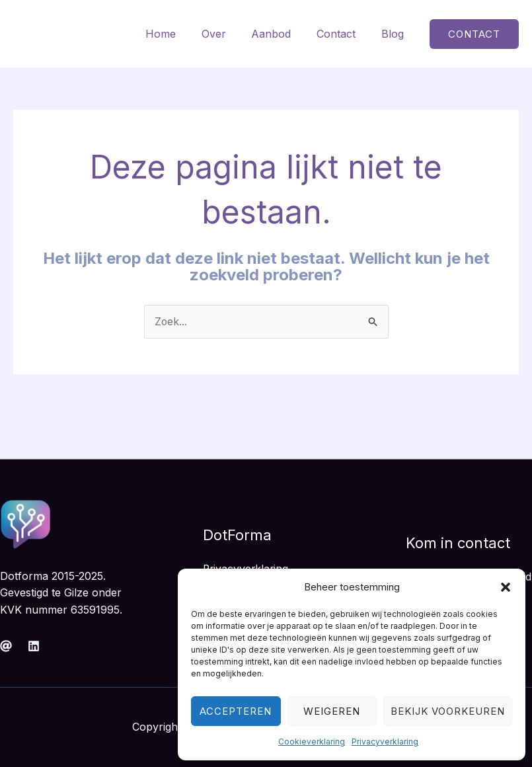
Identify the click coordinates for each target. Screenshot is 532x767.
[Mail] (6, 646)
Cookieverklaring (312, 742)
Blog (395, 34)
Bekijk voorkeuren (448, 711)
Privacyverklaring (385, 742)
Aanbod (282, 34)
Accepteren (236, 711)
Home (180, 34)
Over (229, 34)
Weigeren (332, 711)
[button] (506, 587)
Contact (343, 34)
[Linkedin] (34, 646)
